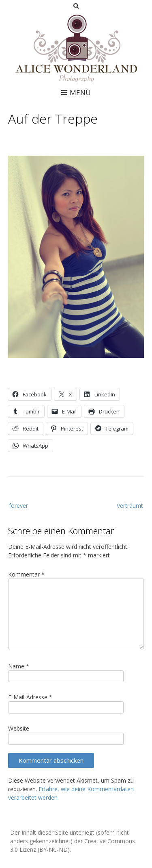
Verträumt (130, 506)
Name (19, 666)
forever (18, 506)
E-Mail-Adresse (30, 697)
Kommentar (26, 574)
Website (19, 728)
